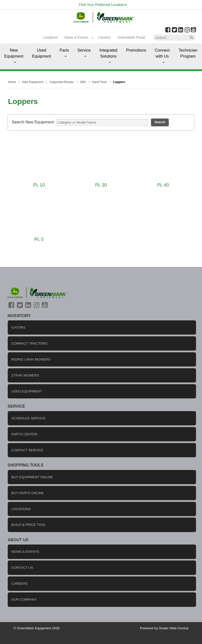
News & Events (76, 37)
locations (21, 509)
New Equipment (14, 56)
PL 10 (39, 185)
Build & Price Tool (29, 525)
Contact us (22, 568)
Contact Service (27, 450)
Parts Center (24, 434)
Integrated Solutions (108, 56)
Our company (24, 599)
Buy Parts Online (28, 493)
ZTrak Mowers (25, 375)
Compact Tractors (30, 343)
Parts (64, 53)
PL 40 (163, 185)
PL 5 (39, 239)
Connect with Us (162, 56)
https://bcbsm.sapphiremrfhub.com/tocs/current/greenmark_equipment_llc (69, 636)
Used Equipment (42, 53)
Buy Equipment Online (32, 477)
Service (84, 53)
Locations (50, 37)
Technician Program (188, 53)
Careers (104, 37)
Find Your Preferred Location (103, 5)
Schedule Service (29, 418)
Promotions (136, 50)
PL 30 (101, 185)
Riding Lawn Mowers (31, 359)
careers (20, 584)
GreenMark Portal (131, 37)
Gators (18, 327)
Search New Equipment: (33, 122)
